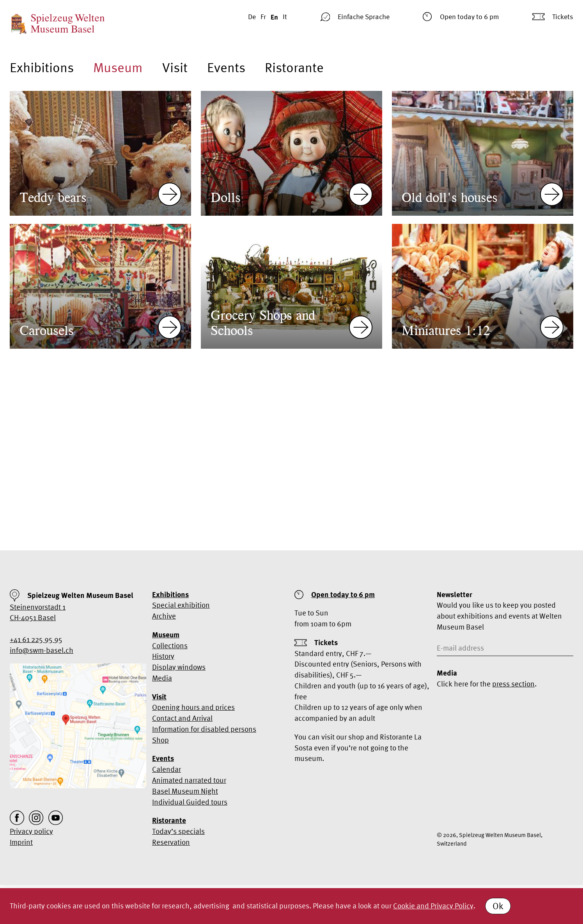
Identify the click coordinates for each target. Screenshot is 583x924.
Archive (164, 616)
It (285, 17)
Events (226, 67)
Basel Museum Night (185, 791)
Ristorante (294, 67)
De (252, 17)
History (163, 656)
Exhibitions (42, 67)
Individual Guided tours (190, 802)
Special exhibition (181, 605)
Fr (263, 17)
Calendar (167, 769)
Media (162, 678)
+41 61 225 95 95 (36, 639)
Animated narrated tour (189, 780)
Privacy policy (31, 831)
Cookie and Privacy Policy (433, 906)
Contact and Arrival (182, 718)
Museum (118, 67)
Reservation (171, 842)
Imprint (21, 842)
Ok (498, 906)
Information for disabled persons (204, 729)
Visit (175, 67)
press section (513, 684)
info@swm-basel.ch (42, 650)
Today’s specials (178, 831)
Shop (160, 740)
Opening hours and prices (193, 707)
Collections (170, 646)
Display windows (179, 667)
